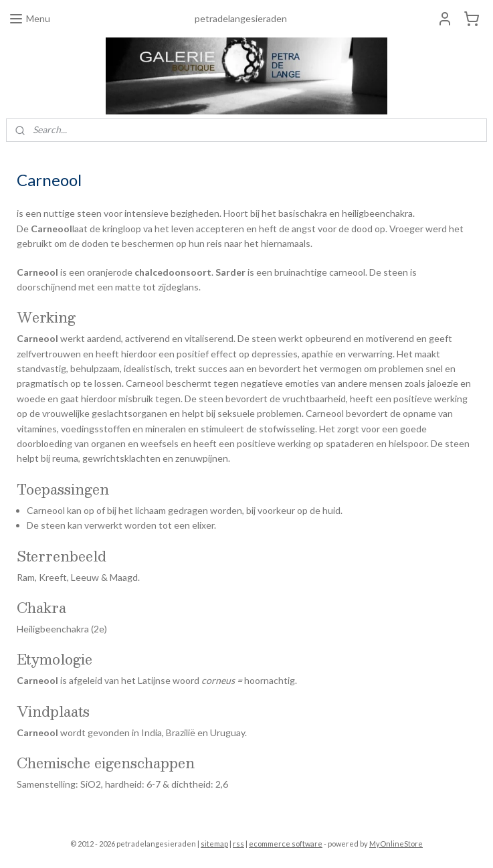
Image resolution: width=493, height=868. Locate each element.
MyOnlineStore (396, 844)
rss (238, 844)
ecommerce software (286, 844)
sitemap (214, 844)
